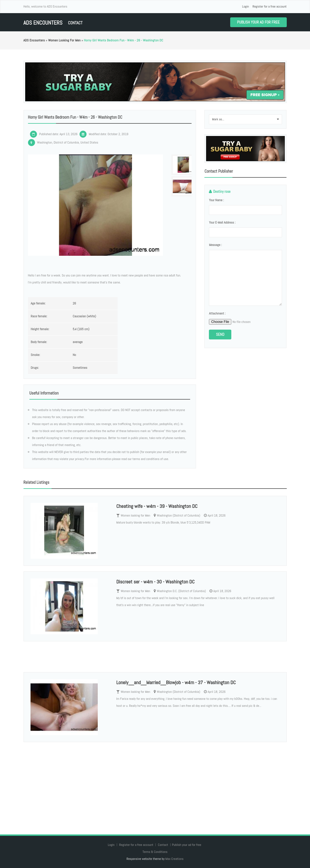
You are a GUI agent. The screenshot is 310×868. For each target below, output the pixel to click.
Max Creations (174, 859)
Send (220, 334)
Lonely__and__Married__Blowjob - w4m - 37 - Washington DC (176, 682)
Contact (75, 23)
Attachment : (217, 313)
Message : (215, 245)
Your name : (216, 200)
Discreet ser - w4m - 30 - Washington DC (155, 582)
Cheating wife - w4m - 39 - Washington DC (157, 506)
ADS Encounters (43, 23)
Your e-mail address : (222, 222)
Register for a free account (270, 6)
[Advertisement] (155, 783)
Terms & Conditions (155, 852)
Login (246, 6)
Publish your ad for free (258, 22)
